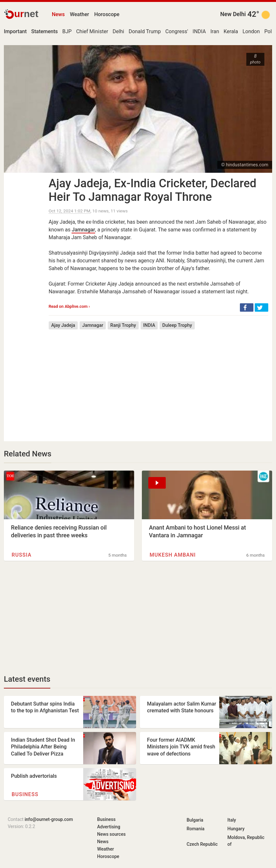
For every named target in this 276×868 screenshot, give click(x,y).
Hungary (236, 829)
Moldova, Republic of (246, 841)
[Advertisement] (158, 381)
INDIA (199, 31)
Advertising (109, 827)
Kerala (231, 31)
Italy (232, 820)
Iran (215, 31)
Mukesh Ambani (173, 555)
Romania (196, 829)
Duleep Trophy (177, 325)
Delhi (118, 31)
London (251, 31)
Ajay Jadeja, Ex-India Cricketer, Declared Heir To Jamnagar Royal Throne (153, 190)
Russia (22, 555)
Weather (79, 14)
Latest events (27, 679)
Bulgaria (195, 820)
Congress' (177, 31)
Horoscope (107, 14)
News (58, 14)
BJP (67, 31)
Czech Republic (202, 844)
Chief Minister (92, 31)
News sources (111, 834)
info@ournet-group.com (49, 819)
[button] (247, 307)
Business (25, 794)
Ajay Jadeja (63, 325)
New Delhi (233, 14)
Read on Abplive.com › (69, 306)
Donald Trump (145, 31)
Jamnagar (83, 230)
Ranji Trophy (123, 325)
